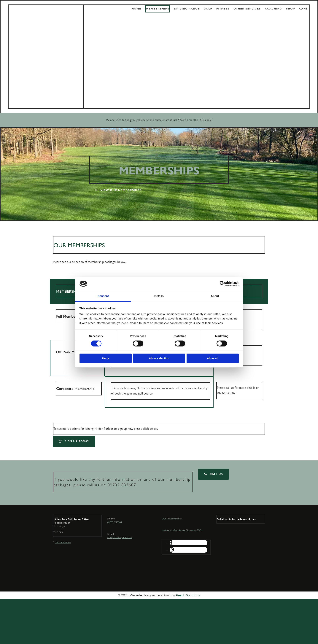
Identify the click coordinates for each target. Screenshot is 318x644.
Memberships (158, 9)
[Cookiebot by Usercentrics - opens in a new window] (222, 284)
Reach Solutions (188, 595)
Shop (290, 9)
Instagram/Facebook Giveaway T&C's (182, 530)
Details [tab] (159, 296)
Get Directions (63, 542)
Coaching (273, 9)
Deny (105, 358)
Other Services (247, 9)
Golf (208, 9)
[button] (118, 190)
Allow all (213, 358)
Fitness (223, 9)
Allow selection (159, 358)
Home (136, 9)
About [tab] (215, 296)
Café (303, 9)
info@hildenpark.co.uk (120, 537)
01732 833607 (115, 522)
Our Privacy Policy (172, 519)
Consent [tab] (103, 296)
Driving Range (187, 9)
